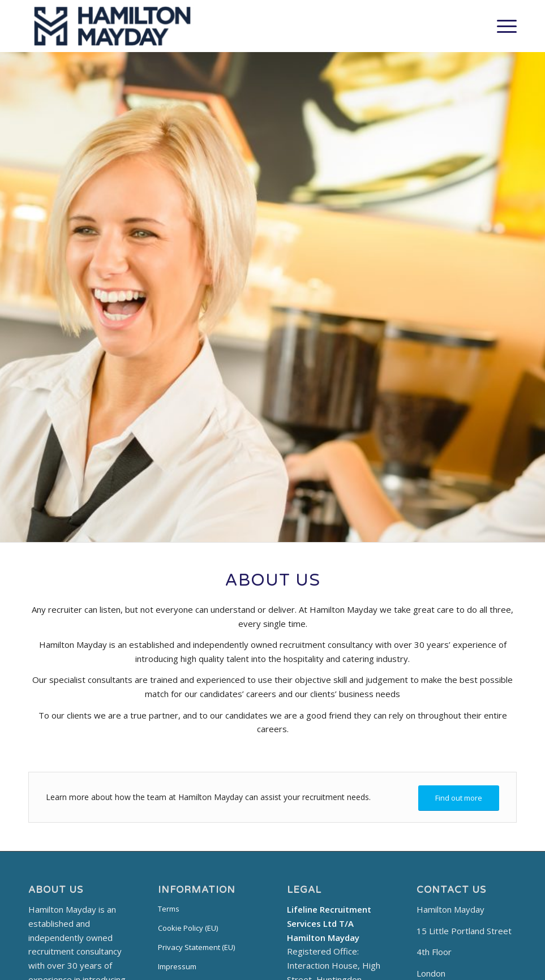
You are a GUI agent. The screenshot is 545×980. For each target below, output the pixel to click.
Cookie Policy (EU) (188, 928)
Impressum (177, 966)
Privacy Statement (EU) (196, 947)
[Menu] (501, 26)
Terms (169, 909)
